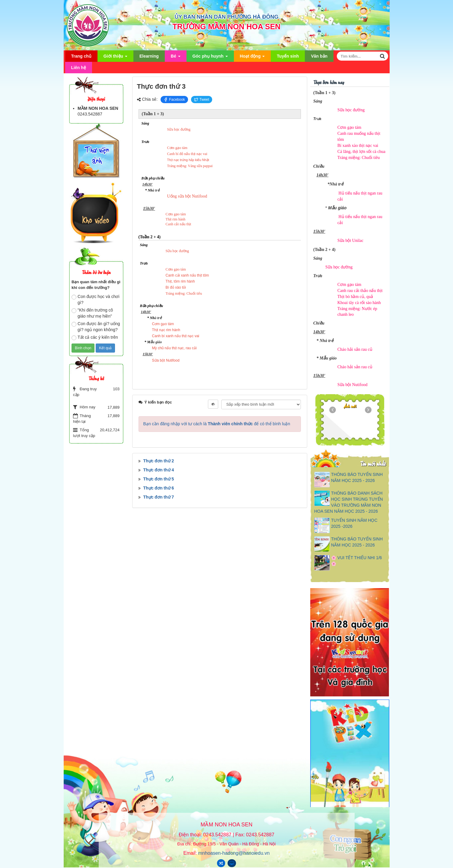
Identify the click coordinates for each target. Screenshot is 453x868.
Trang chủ (81, 56)
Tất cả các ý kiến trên (95, 337)
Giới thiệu (115, 58)
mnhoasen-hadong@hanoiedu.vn (234, 853)
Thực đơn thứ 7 (159, 497)
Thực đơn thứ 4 (159, 470)
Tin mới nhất (373, 463)
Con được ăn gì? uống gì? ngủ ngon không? (96, 327)
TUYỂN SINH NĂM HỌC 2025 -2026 (354, 523)
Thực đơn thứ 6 (159, 488)
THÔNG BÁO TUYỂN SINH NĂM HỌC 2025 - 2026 (357, 477)
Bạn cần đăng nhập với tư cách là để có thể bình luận (217, 424)
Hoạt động (252, 58)
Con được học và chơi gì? (96, 299)
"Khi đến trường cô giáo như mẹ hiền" (92, 313)
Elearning (149, 56)
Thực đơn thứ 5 (159, 479)
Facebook (174, 100)
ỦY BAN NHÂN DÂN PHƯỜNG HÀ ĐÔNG (226, 17)
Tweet (202, 100)
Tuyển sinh (288, 56)
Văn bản (319, 56)
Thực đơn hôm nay (329, 82)
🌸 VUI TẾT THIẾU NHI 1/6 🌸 (356, 561)
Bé (176, 58)
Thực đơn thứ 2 (159, 461)
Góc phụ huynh (210, 58)
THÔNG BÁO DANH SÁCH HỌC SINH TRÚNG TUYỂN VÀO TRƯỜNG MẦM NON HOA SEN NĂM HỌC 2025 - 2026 (349, 502)
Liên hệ (79, 68)
